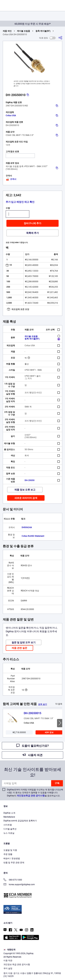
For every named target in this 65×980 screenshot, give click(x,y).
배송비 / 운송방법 (12, 858)
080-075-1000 (13, 880)
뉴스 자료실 (9, 833)
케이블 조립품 (23, 31)
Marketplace (9, 817)
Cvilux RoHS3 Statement (33, 536)
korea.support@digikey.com (19, 885)
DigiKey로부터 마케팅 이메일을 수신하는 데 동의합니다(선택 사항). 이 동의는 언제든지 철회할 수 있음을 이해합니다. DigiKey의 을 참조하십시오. (35, 793)
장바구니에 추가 (32, 223)
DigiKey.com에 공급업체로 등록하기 (20, 821)
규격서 (11, 179)
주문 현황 (8, 854)
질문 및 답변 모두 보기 (24, 642)
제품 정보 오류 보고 (25, 490)
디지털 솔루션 (10, 829)
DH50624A (27, 527)
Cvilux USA (11, 116)
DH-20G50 (30, 480)
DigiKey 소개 (9, 813)
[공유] (60, 38)
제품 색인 (7, 31)
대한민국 (9, 950)
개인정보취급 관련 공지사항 (31, 796)
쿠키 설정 (8, 968)
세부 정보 (49, 732)
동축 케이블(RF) (43, 31)
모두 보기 (43, 704)
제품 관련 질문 (19, 648)
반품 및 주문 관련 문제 (14, 863)
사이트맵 (8, 825)
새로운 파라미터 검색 (26, 498)
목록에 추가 (32, 233)
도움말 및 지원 (10, 850)
